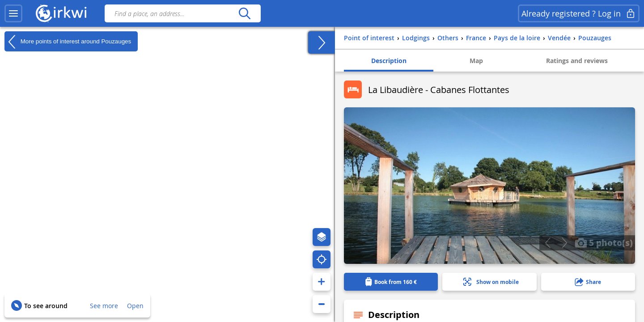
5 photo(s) (604, 242)
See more (104, 306)
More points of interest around (68, 42)
